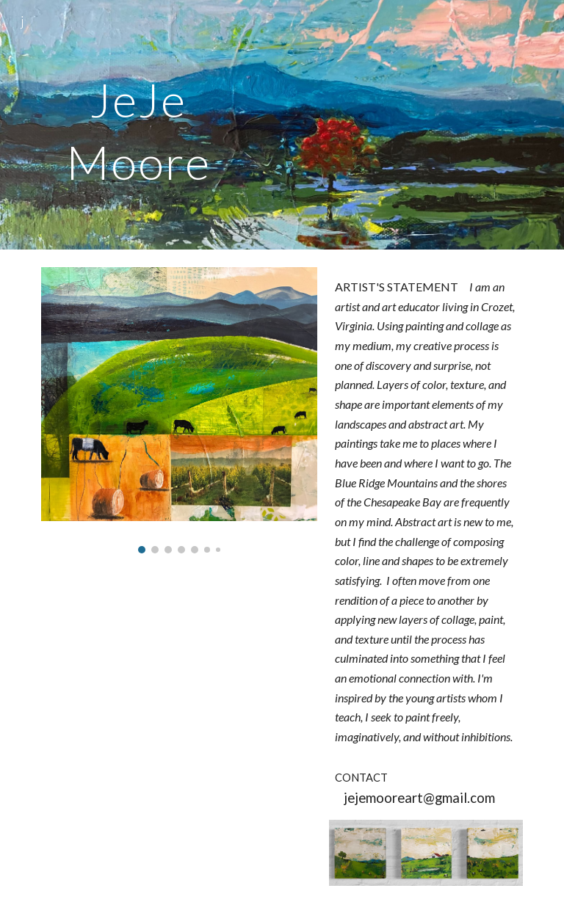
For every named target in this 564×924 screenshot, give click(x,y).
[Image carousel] (179, 410)
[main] (138, 125)
